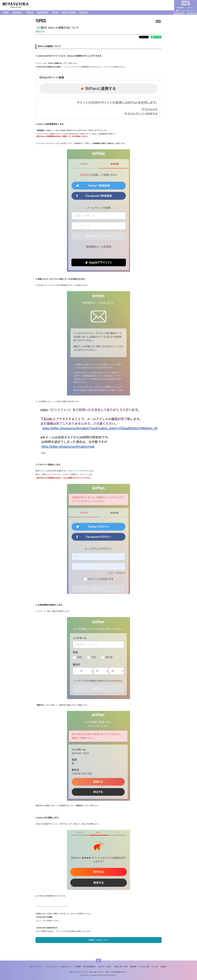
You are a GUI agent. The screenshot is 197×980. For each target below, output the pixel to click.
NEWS (6, 12)
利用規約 (78, 967)
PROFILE (30, 12)
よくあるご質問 (144, 967)
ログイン (191, 8)
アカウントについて (51, 967)
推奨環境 (133, 967)
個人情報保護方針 (89, 967)
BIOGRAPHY (43, 12)
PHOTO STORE (69, 12)
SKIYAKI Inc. (113, 975)
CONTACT (84, 12)
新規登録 (180, 8)
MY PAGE (155, 967)
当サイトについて (36, 967)
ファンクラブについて (186, 11)
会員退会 (163, 967)
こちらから (68, 67)
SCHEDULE (17, 12)
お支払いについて (67, 967)
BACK (158, 21)
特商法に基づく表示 (121, 967)
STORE (55, 12)
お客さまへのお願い (105, 967)
